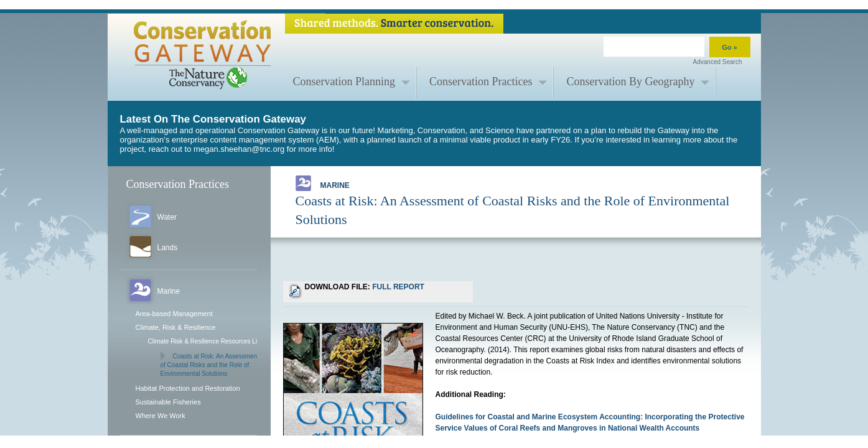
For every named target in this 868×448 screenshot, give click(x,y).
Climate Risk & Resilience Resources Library (210, 341)
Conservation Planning (344, 82)
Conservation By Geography (630, 82)
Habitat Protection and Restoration (188, 388)
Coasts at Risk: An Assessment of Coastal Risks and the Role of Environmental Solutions (210, 365)
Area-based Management (174, 314)
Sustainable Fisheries (168, 402)
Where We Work (161, 416)
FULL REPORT (398, 287)
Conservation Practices (481, 82)
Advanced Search (718, 62)
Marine (323, 183)
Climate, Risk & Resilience (176, 327)
